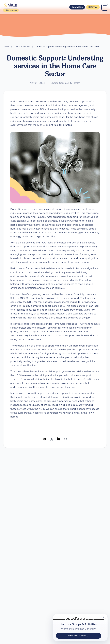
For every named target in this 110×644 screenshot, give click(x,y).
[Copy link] (65, 439)
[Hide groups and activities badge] (104, 617)
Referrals (93, 7)
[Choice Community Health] (11, 5)
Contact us (77, 7)
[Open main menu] (105, 7)
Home (6, 47)
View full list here (79, 636)
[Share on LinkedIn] (59, 439)
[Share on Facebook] (45, 439)
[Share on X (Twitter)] (52, 439)
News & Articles (22, 47)
